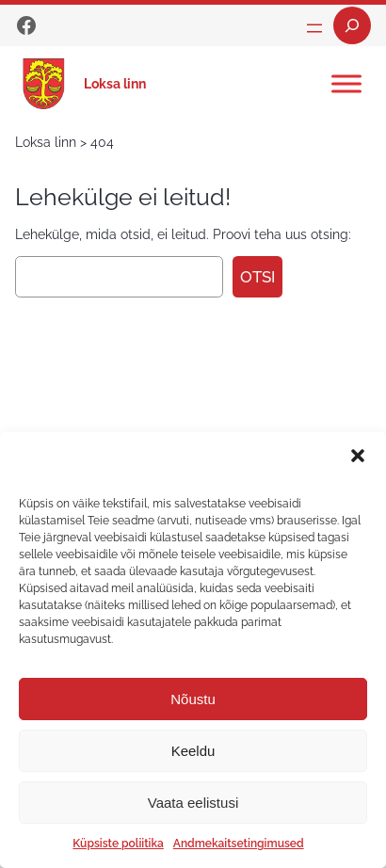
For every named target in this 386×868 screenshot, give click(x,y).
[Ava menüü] (314, 28)
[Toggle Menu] (346, 83)
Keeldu (193, 751)
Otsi (257, 277)
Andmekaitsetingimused (239, 844)
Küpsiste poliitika (118, 844)
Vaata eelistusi (193, 803)
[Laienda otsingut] (352, 25)
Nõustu (193, 699)
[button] (358, 456)
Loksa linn (115, 83)
